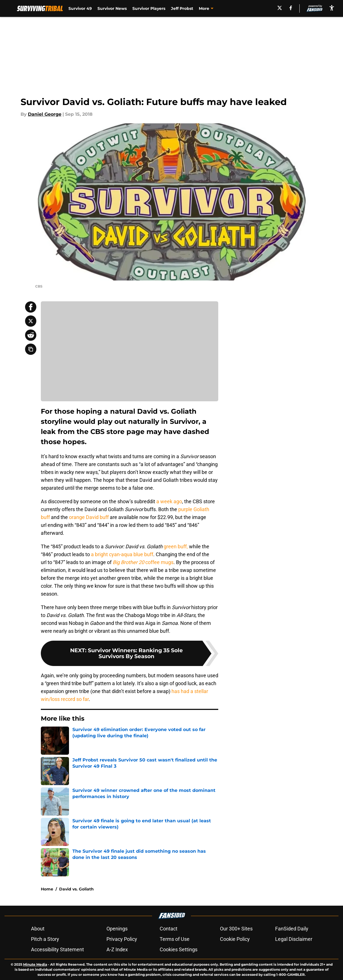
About (38, 929)
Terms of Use (175, 939)
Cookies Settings (179, 949)
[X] (280, 8)
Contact (169, 929)
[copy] (31, 349)
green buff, (176, 546)
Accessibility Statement (57, 949)
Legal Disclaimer (294, 939)
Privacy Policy (122, 939)
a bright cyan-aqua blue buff (122, 554)
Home (47, 889)
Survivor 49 (80, 8)
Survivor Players (149, 8)
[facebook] (291, 8)
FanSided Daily (292, 929)
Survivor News (112, 8)
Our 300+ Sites (236, 929)
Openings (117, 929)
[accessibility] (332, 8)
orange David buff (89, 517)
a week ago (169, 501)
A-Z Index (117, 949)
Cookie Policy (235, 939)
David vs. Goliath (76, 889)
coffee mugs (143, 562)
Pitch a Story (45, 939)
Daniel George (45, 114)
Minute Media (35, 964)
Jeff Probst (182, 8)
